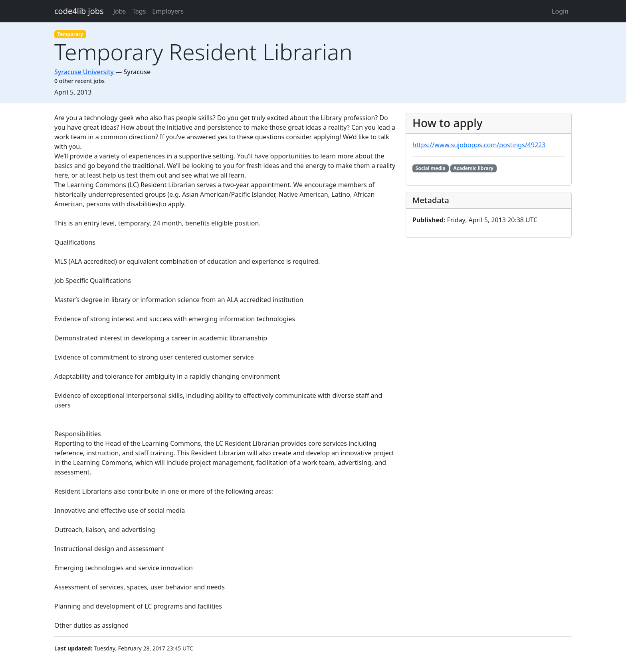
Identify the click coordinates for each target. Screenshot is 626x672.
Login (560, 11)
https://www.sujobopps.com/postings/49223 (479, 145)
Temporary (70, 34)
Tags (139, 11)
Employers (168, 11)
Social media (431, 168)
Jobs (120, 11)
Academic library (473, 168)
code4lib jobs (79, 11)
